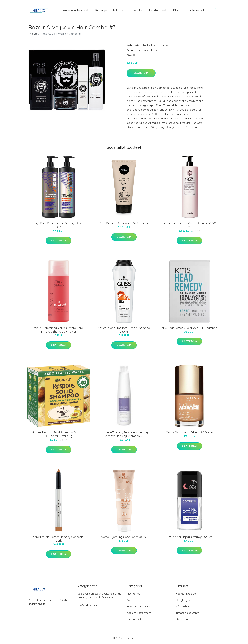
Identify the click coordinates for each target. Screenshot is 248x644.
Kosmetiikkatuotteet (74, 10)
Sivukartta (182, 619)
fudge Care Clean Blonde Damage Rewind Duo (59, 225)
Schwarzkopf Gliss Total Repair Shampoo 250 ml (124, 330)
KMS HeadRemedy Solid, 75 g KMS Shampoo (189, 328)
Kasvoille (136, 10)
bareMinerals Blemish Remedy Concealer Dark (59, 539)
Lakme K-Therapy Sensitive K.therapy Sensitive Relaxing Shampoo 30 (124, 434)
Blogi (177, 10)
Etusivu (33, 34)
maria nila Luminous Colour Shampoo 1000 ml (190, 225)
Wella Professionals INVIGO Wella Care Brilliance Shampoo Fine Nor (59, 330)
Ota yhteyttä (183, 600)
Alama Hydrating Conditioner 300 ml (124, 537)
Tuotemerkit (196, 10)
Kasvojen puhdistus (109, 10)
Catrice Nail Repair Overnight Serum (190, 537)
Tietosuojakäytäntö (187, 613)
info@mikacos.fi (87, 605)
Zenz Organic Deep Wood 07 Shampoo (124, 223)
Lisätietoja (141, 73)
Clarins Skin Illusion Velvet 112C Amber (189, 432)
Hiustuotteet (158, 10)
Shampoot (164, 45)
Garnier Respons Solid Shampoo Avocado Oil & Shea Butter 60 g (59, 434)
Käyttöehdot (183, 606)
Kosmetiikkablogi (186, 594)
